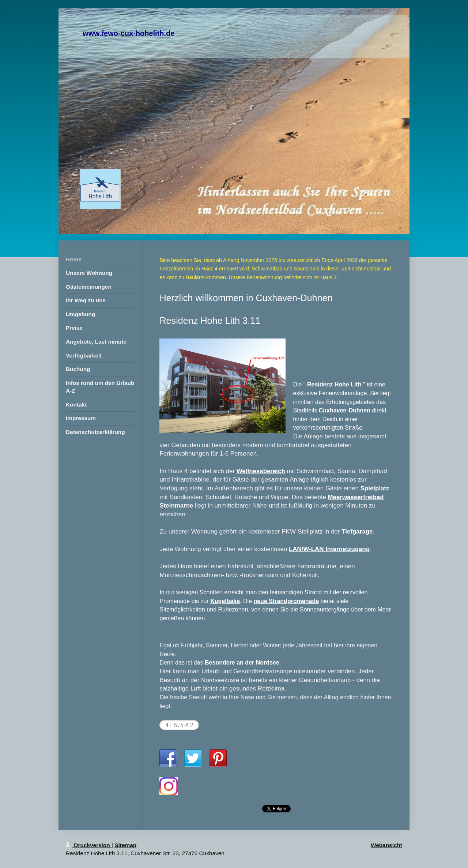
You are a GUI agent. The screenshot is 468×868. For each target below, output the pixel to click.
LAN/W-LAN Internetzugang (329, 549)
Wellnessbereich (261, 471)
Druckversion (89, 845)
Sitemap (125, 845)
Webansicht (386, 845)
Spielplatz (375, 488)
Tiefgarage (357, 532)
